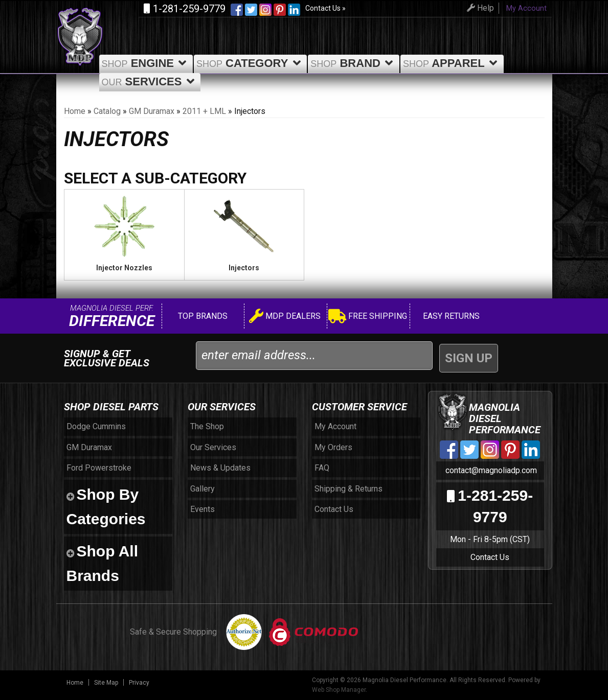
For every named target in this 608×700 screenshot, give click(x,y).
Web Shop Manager (339, 690)
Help (479, 8)
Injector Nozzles (124, 268)
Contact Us (490, 557)
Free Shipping (368, 318)
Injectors (244, 268)
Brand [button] (354, 63)
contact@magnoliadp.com (490, 470)
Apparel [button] (452, 63)
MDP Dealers (285, 318)
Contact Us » (325, 8)
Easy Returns (450, 316)
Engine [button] (146, 63)
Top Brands (202, 316)
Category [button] (250, 63)
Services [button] (150, 81)
